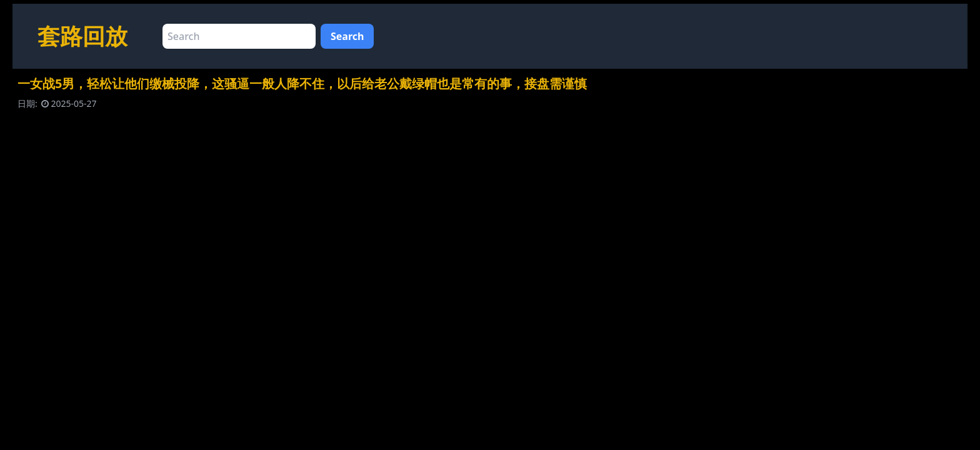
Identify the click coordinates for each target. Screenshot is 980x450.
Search (347, 36)
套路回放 (82, 36)
